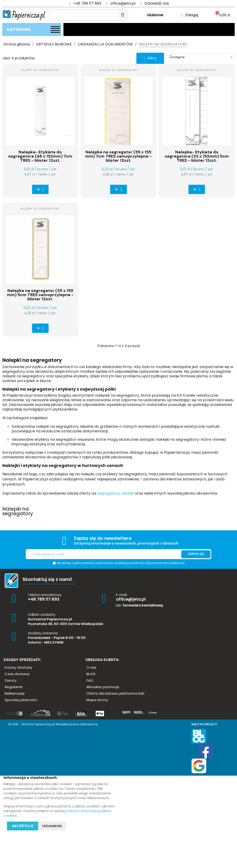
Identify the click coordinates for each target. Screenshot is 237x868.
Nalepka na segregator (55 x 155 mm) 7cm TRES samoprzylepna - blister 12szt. (118, 156)
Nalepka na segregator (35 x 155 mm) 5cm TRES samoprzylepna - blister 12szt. (40, 295)
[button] (150, 58)
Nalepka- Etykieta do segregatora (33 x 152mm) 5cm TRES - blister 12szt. (197, 156)
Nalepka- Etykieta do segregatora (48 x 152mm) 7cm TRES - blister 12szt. (40, 156)
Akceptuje (23, 826)
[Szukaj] (89, 15)
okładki (127, 493)
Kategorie (19, 29)
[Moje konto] (189, 15)
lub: (140, 605)
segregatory (108, 493)
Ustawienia (52, 826)
